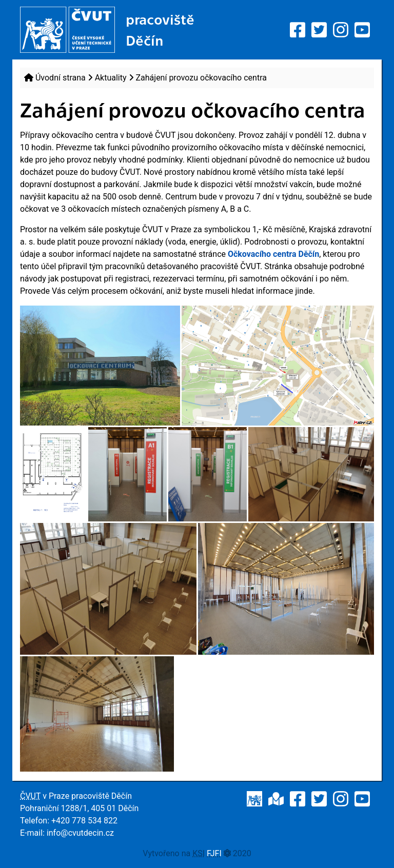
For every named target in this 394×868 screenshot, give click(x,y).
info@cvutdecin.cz (80, 833)
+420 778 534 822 (84, 821)
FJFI (214, 853)
